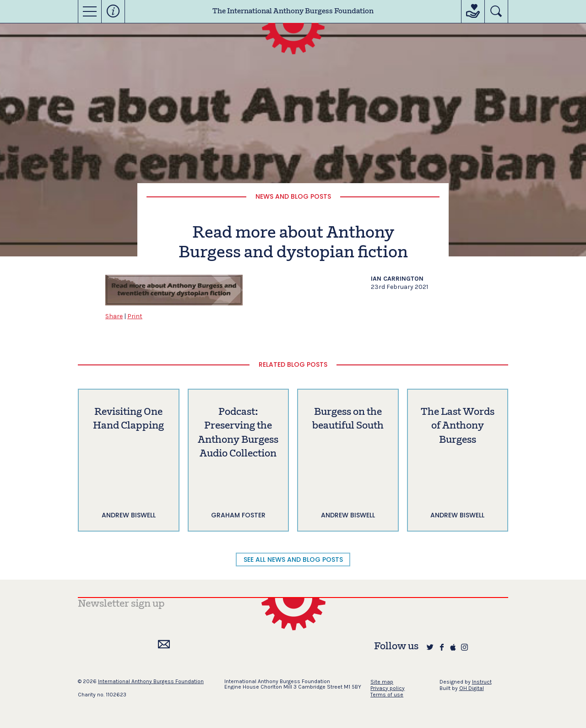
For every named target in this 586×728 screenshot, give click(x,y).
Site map (382, 682)
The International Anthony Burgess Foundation (293, 11)
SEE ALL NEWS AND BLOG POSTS (293, 560)
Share (114, 316)
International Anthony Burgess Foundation (151, 681)
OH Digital (472, 688)
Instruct (482, 682)
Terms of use (387, 695)
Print (135, 316)
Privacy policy (388, 688)
